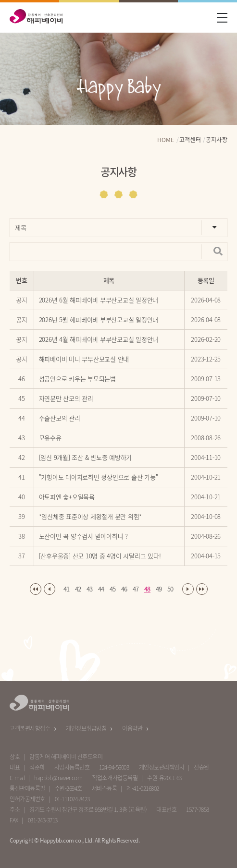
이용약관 (132, 729)
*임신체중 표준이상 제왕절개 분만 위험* (91, 518)
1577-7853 (198, 809)
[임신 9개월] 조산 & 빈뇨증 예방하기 (86, 459)
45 (113, 591)
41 (67, 591)
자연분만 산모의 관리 (66, 400)
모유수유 (50, 440)
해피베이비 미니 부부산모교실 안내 (84, 361)
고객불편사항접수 (30, 729)
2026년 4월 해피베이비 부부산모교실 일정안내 (99, 341)
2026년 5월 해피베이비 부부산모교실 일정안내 (99, 321)
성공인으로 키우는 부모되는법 (77, 380)
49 (159, 591)
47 (136, 591)
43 (90, 591)
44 (101, 591)
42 (78, 591)
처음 (36, 591)
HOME (166, 142)
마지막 (202, 591)
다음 (188, 591)
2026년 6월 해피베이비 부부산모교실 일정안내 (99, 302)
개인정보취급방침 (86, 729)
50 (170, 591)
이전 (50, 591)
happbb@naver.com (58, 778)
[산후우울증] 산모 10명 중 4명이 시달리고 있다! (100, 558)
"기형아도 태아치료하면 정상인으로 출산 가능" (99, 479)
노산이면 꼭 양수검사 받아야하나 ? (83, 538)
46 (124, 591)
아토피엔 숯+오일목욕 (67, 499)
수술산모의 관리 (60, 420)
